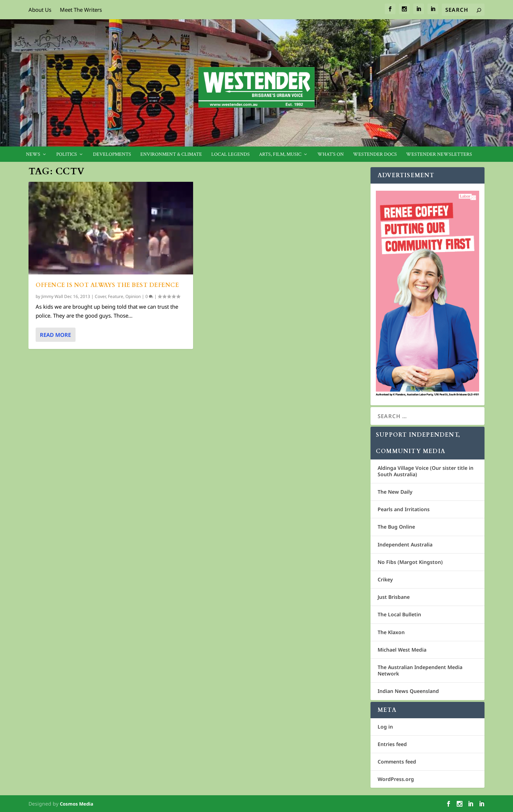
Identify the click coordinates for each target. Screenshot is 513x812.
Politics (67, 155)
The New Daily (395, 492)
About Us (40, 10)
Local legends (230, 155)
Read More (55, 335)
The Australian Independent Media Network (420, 670)
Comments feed (397, 762)
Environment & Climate (171, 155)
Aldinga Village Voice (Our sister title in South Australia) (426, 471)
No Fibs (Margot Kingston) (410, 562)
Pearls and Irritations (404, 509)
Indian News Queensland (408, 691)
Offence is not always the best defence (107, 285)
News (33, 155)
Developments (112, 155)
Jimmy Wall (52, 296)
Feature (116, 296)
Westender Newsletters (439, 155)
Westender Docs (375, 155)
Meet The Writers (81, 10)
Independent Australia (405, 544)
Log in (385, 727)
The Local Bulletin (399, 614)
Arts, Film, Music (280, 155)
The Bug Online (396, 527)
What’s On (331, 155)
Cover (100, 296)
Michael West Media (402, 650)
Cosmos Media (77, 804)
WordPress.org (396, 779)
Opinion (133, 296)
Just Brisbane (394, 597)
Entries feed (392, 744)
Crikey (385, 579)
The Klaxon (391, 632)
